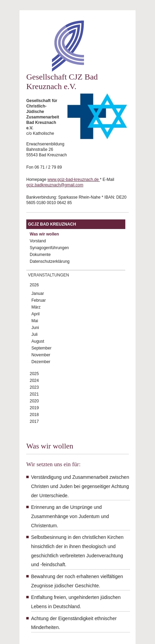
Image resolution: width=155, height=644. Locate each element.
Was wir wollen (44, 234)
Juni (35, 328)
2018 (34, 415)
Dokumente (40, 255)
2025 (34, 374)
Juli (34, 334)
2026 (34, 285)
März (36, 307)
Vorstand (38, 241)
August (38, 341)
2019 (34, 408)
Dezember (41, 362)
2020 (34, 401)
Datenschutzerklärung (50, 261)
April (36, 314)
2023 (34, 387)
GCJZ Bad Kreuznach (52, 224)
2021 (34, 394)
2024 (34, 381)
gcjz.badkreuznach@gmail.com (55, 185)
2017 (34, 421)
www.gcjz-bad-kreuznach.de (74, 180)
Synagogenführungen (49, 248)
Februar (39, 300)
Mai (35, 321)
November (41, 355)
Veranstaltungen (48, 275)
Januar (38, 294)
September (41, 348)
